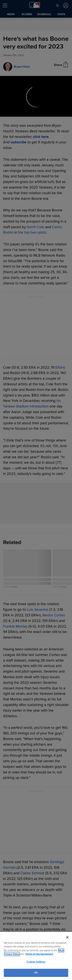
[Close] (67, 937)
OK (36, 973)
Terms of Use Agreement (39, 954)
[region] (36, 956)
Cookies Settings (36, 962)
